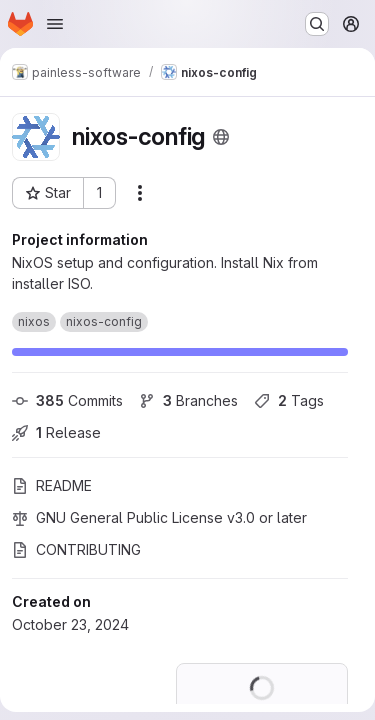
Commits (67, 400)
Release (56, 432)
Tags (289, 400)
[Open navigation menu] (55, 24)
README (52, 485)
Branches (188, 400)
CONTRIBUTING (76, 549)
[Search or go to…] (317, 24)
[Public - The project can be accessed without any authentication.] (221, 137)
